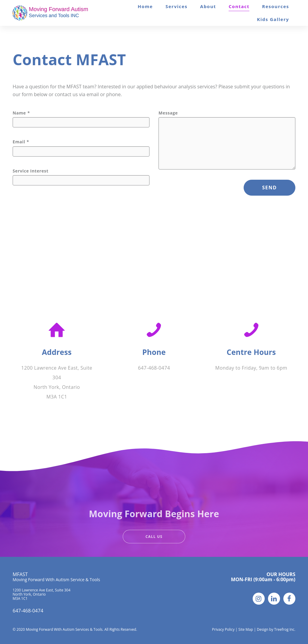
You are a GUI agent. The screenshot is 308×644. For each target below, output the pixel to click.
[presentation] (204, 191)
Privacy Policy (223, 629)
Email (19, 142)
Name (19, 113)
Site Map (246, 629)
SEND (269, 188)
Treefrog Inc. (285, 629)
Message (168, 113)
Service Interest (31, 171)
